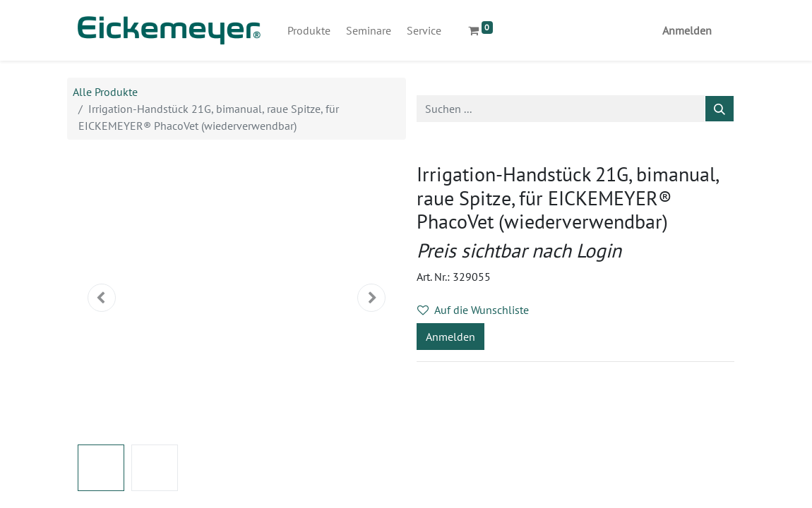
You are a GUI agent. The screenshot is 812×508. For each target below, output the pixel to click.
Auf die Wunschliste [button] (473, 310)
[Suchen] (720, 109)
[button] (102, 298)
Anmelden (687, 30)
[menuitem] (309, 30)
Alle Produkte (105, 92)
